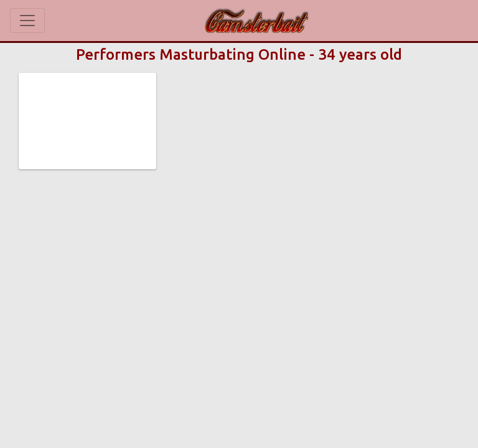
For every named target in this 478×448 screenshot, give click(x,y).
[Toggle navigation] (27, 21)
